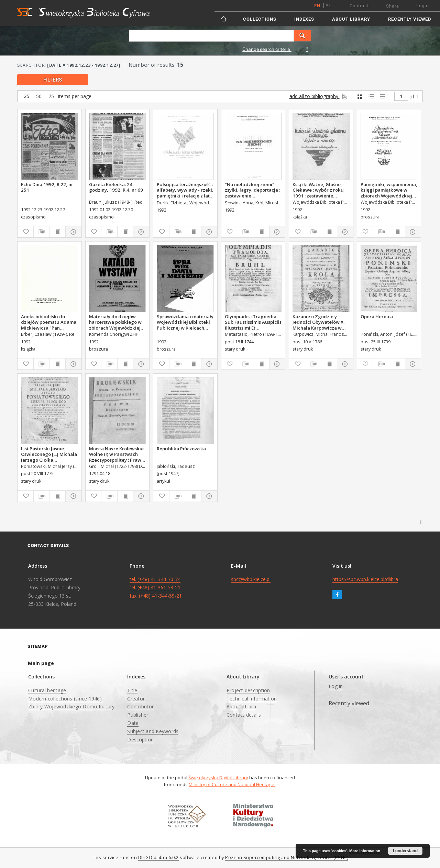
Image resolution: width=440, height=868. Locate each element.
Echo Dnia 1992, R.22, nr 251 (47, 187)
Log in (336, 686)
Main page (41, 663)
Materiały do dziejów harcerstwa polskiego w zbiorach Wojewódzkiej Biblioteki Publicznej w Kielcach (115, 322)
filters (53, 80)
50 (39, 97)
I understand (405, 851)
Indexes (304, 19)
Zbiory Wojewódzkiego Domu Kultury (71, 706)
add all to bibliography (319, 96)
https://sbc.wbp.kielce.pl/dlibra (365, 579)
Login (422, 6)
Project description (248, 690)
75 (51, 97)
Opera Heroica (377, 317)
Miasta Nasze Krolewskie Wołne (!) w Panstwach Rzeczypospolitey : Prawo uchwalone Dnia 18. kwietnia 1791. (117, 454)
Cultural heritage (47, 690)
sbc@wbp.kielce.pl (251, 579)
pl (328, 6)
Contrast (359, 6)
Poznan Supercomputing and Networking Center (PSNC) (287, 858)
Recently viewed (410, 19)
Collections (260, 19)
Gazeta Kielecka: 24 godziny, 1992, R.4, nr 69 (116, 187)
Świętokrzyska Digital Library (218, 778)
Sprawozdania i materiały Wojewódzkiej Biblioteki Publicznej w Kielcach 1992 (185, 322)
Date (133, 723)
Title (132, 690)
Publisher (138, 715)
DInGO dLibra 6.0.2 (158, 858)
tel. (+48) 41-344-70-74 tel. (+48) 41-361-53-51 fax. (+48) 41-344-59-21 (156, 587)
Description (140, 740)
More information (365, 851)
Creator (136, 699)
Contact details (244, 715)
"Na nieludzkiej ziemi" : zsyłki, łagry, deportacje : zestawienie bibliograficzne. (252, 190)
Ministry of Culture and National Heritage (232, 784)
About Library (351, 19)
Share (393, 6)
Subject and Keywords (153, 731)
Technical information (252, 699)
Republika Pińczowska (181, 449)
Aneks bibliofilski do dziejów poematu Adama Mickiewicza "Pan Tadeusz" (49, 322)
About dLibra (241, 706)
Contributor (140, 706)
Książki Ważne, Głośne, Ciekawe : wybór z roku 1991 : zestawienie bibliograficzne (318, 190)
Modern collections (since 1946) (65, 699)
